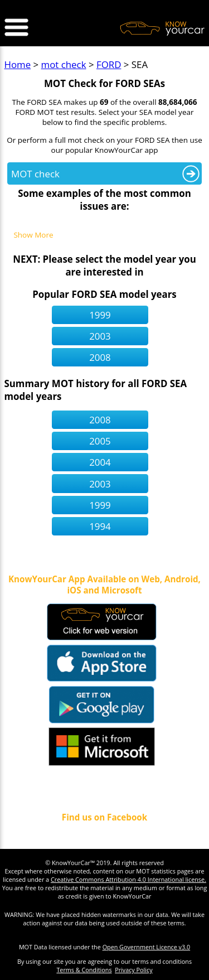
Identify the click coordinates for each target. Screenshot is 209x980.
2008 (100, 357)
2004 (100, 462)
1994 (100, 526)
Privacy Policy (133, 970)
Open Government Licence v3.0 (147, 947)
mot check (64, 64)
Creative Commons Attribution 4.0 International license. (128, 879)
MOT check (35, 174)
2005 (100, 441)
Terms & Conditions (84, 970)
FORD (109, 64)
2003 (100, 336)
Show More (33, 235)
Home (18, 64)
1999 (100, 315)
